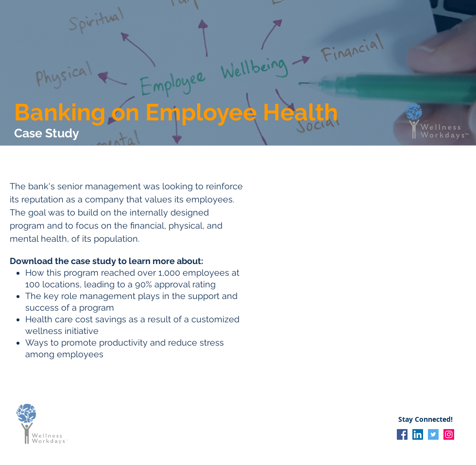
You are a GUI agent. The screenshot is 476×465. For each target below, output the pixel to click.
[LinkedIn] (418, 434)
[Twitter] (433, 434)
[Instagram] (449, 434)
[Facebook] (402, 434)
